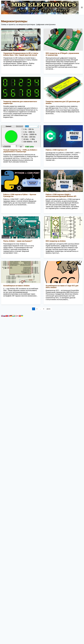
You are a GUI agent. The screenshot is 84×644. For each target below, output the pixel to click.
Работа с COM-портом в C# (56, 150)
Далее (48, 309)
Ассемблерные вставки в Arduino (16, 286)
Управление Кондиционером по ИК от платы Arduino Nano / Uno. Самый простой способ (21, 54)
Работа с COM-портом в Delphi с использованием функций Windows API (61, 195)
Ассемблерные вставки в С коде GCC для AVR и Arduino (62, 287)
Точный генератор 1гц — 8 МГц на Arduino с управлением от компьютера (20, 151)
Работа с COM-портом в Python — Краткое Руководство (20, 195)
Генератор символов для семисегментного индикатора (20, 102)
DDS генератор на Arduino (56, 241)
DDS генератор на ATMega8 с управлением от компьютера (62, 54)
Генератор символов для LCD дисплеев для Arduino (63, 102)
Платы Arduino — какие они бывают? (18, 241)
